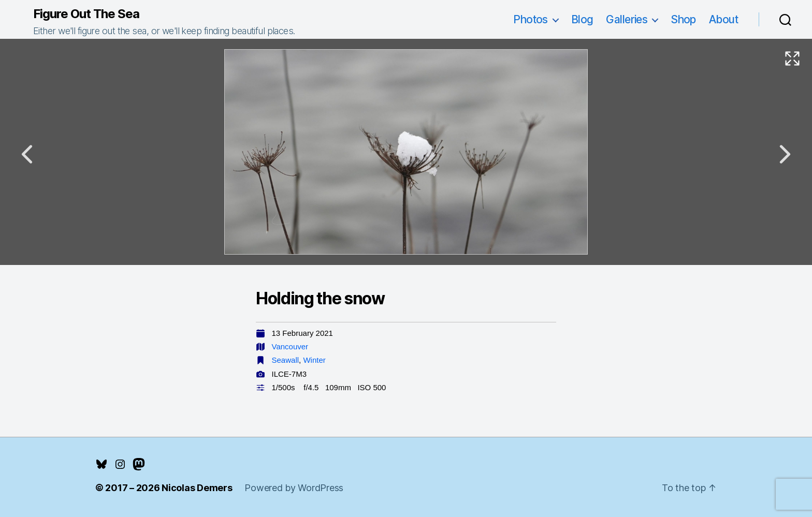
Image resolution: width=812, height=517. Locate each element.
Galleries (627, 19)
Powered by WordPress (294, 488)
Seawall (286, 360)
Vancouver (290, 346)
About (723, 19)
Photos (531, 19)
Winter (314, 360)
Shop (683, 19)
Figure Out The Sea (86, 14)
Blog (582, 19)
